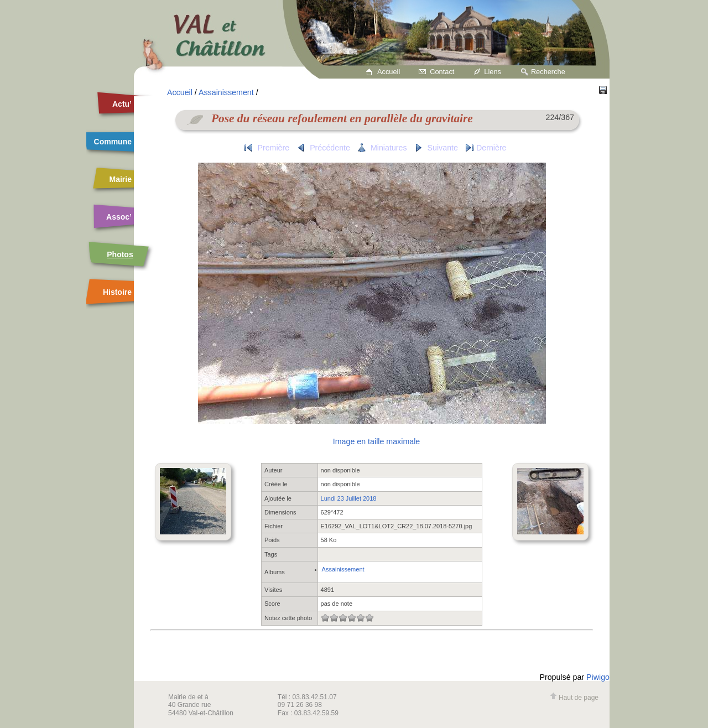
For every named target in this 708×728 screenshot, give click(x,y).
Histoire (117, 292)
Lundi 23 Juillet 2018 (349, 498)
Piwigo (598, 677)
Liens (493, 72)
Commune (113, 142)
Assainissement (226, 92)
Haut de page (574, 698)
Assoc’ (119, 217)
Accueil (389, 72)
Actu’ (122, 104)
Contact (442, 72)
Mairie (121, 179)
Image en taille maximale (376, 441)
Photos (120, 254)
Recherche (548, 72)
